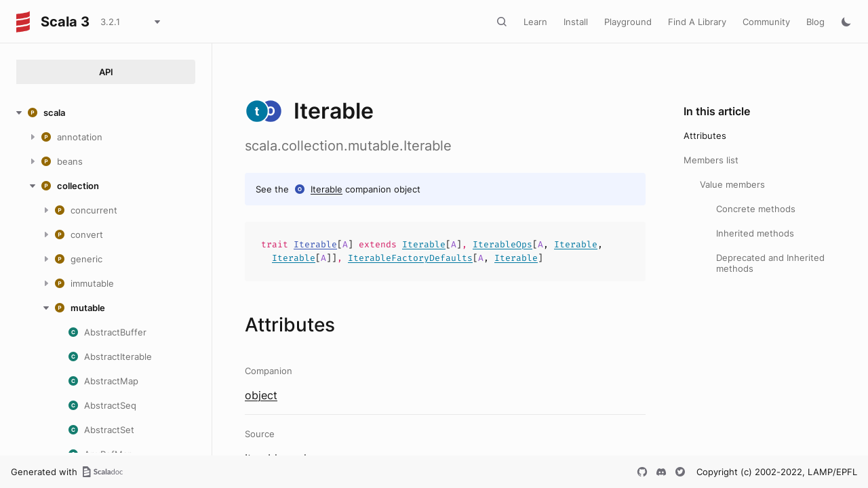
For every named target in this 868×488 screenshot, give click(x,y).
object (261, 395)
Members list (711, 160)
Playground (628, 22)
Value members (732, 184)
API (106, 72)
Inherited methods (755, 233)
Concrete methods (756, 209)
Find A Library (697, 22)
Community (766, 22)
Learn (535, 22)
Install (576, 22)
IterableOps (502, 244)
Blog (815, 22)
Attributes (705, 136)
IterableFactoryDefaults (410, 258)
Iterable (327, 189)
